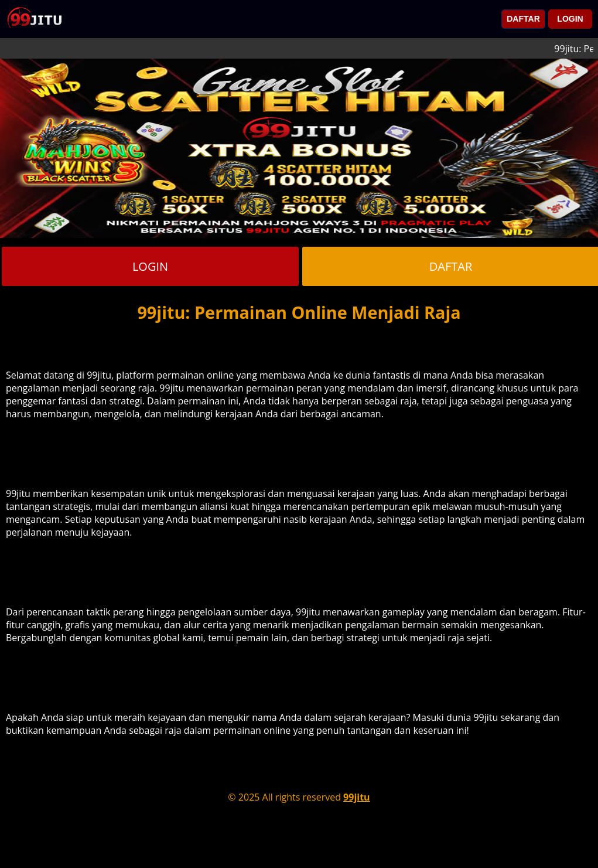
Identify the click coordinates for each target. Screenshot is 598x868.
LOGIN (570, 19)
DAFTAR (523, 19)
